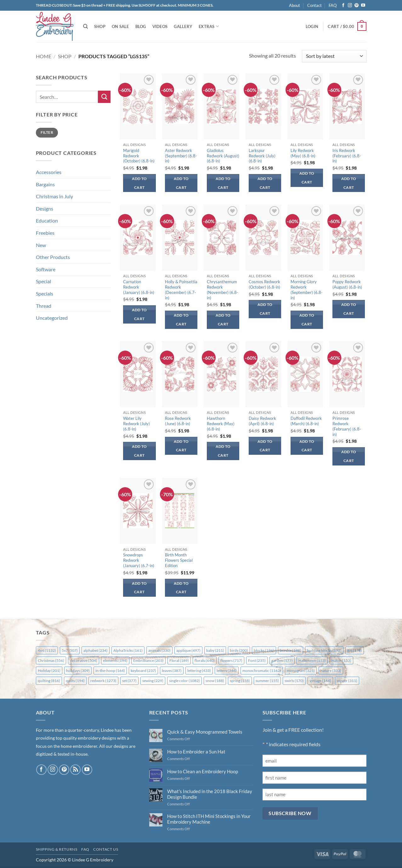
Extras (209, 26)
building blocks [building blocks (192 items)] (324, 650)
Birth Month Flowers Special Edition (179, 560)
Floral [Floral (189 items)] (179, 660)
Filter (47, 132)
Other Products (53, 257)
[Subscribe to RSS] (75, 770)
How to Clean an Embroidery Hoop (203, 771)
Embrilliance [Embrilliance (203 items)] (148, 660)
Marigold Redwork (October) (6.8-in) (139, 156)
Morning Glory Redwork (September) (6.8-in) (307, 290)
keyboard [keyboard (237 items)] (143, 671)
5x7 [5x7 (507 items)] (70, 650)
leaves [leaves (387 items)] (172, 671)
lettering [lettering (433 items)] (199, 671)
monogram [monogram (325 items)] (301, 671)
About (294, 5)
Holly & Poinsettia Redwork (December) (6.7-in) (181, 290)
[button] (312, 26)
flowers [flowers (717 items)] (231, 660)
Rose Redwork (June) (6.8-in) (178, 421)
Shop (100, 26)
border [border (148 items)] (291, 650)
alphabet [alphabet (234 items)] (96, 650)
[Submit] (104, 97)
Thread (44, 306)
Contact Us (106, 849)
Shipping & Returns (57, 849)
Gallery (183, 26)
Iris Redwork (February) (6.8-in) (347, 156)
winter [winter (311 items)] (347, 681)
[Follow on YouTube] (363, 6)
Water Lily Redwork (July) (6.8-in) (136, 424)
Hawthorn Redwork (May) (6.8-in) (221, 424)
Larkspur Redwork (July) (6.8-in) (262, 156)
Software (46, 269)
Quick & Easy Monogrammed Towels (205, 732)
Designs (45, 209)
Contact (314, 5)
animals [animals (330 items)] (159, 650)
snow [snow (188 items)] (215, 681)
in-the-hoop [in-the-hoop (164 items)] (110, 671)
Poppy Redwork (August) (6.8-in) (347, 284)
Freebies (45, 233)
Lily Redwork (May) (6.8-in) (303, 153)
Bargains (45, 184)
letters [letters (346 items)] (227, 671)
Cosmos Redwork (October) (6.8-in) (264, 284)
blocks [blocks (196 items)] (264, 650)
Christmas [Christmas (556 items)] (51, 660)
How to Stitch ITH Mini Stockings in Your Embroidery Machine (209, 819)
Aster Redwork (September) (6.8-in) (181, 156)
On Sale (120, 26)
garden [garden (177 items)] (282, 660)
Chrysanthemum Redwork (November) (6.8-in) (223, 290)
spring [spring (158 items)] (240, 681)
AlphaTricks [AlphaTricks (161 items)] (128, 650)
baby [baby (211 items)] (215, 650)
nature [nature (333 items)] (331, 671)
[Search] (85, 26)
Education (47, 220)
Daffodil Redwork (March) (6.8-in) (306, 421)
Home (44, 56)
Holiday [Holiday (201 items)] (49, 671)
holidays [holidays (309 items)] (78, 671)
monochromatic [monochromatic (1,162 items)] (262, 671)
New (41, 245)
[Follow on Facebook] (343, 6)
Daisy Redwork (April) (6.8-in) (262, 421)
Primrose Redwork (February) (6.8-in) (347, 426)
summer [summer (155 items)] (267, 681)
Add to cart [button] (139, 183)
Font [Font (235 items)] (257, 660)
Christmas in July (54, 196)
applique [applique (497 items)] (188, 650)
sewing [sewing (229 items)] (153, 681)
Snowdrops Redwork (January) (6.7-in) (139, 560)
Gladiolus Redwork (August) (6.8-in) (223, 156)
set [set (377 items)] (129, 681)
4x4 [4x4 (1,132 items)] (47, 650)
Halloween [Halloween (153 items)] (312, 660)
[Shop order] (334, 56)
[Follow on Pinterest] (357, 6)
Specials (45, 293)
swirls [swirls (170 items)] (294, 681)
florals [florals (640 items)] (205, 660)
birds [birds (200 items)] (239, 650)
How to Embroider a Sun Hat (196, 752)
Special (43, 281)
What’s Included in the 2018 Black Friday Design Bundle (210, 794)
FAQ (333, 5)
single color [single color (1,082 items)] (184, 681)
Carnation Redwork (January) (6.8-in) (139, 287)
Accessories (49, 172)
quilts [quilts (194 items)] (75, 681)
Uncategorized (52, 318)
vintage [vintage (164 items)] (320, 681)
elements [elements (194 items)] (115, 660)
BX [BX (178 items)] (355, 650)
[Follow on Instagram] (350, 6)
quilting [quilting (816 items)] (49, 681)
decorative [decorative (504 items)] (84, 660)
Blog (141, 26)
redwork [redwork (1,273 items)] (103, 681)
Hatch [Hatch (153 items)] (341, 660)
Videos (160, 26)
